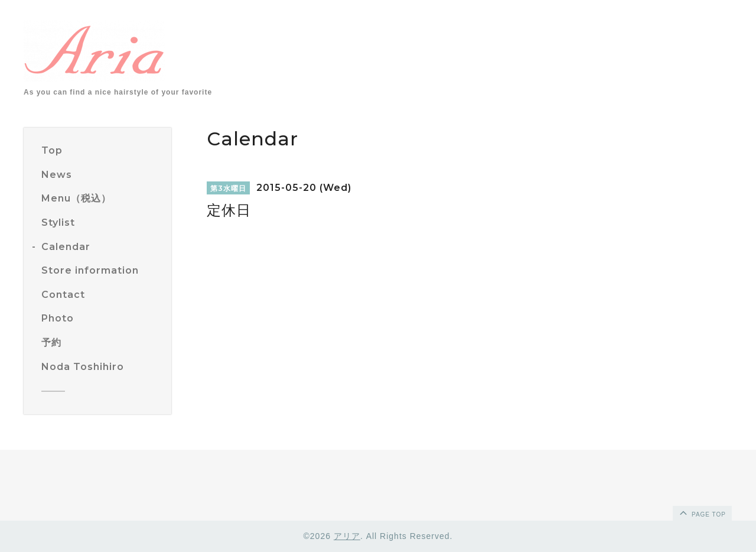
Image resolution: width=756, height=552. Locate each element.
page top (702, 512)
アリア (347, 536)
